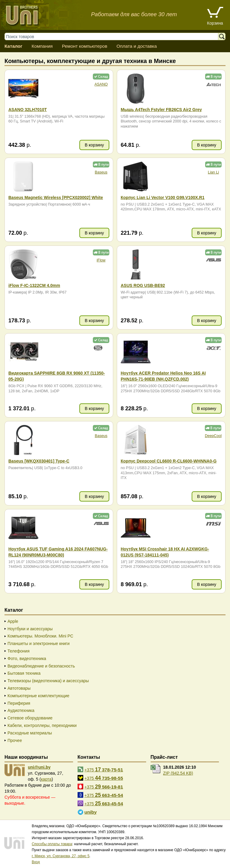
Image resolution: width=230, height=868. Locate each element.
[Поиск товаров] (114, 36)
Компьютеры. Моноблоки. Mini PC (40, 636)
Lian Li (213, 172)
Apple (13, 621)
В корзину (94, 145)
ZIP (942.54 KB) (178, 773)
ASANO (101, 84)
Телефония (18, 651)
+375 (104, 770)
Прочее (15, 740)
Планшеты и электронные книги (38, 643)
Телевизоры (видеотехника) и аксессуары (48, 681)
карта (46, 779)
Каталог (13, 46)
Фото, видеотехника (27, 659)
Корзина (215, 23)
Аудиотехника (21, 710)
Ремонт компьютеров (85, 46)
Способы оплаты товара (52, 844)
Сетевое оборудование (30, 718)
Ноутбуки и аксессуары (30, 629)
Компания (42, 46)
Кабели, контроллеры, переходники (42, 725)
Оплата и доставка (137, 46)
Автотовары (19, 688)
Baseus (101, 172)
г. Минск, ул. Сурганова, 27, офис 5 (61, 856)
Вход (36, 862)
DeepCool (213, 436)
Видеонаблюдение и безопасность (41, 666)
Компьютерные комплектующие (38, 696)
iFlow (101, 260)
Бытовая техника (24, 673)
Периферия (19, 703)
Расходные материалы (30, 733)
